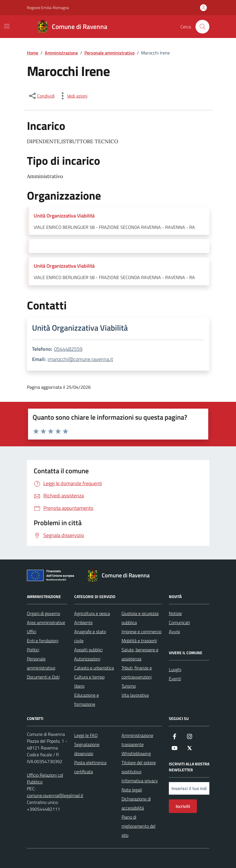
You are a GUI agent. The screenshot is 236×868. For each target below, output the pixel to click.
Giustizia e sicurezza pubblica (140, 618)
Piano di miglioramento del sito (139, 826)
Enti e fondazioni (43, 641)
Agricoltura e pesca (92, 613)
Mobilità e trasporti (139, 641)
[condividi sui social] (41, 96)
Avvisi (174, 632)
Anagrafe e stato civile (90, 636)
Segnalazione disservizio (87, 749)
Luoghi (175, 670)
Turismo (129, 686)
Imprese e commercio (142, 632)
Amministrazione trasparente (137, 740)
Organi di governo (43, 613)
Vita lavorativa (135, 695)
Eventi (175, 679)
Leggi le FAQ (86, 735)
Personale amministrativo (41, 663)
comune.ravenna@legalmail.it (55, 795)
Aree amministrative (46, 622)
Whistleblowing (136, 753)
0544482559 (68, 349)
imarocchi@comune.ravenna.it (80, 359)
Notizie (175, 613)
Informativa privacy (140, 781)
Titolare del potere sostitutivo (139, 767)
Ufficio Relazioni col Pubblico (45, 778)
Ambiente (83, 622)
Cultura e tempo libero (89, 681)
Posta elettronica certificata (90, 767)
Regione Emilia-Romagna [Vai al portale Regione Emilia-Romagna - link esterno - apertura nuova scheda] (48, 8)
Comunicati (179, 622)
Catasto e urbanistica (94, 668)
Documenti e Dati (43, 677)
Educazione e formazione (87, 700)
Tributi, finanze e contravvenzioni (137, 672)
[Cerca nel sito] (202, 27)
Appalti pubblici (88, 650)
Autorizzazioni (87, 659)
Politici (33, 650)
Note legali (132, 790)
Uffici (32, 632)
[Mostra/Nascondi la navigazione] (7, 26)
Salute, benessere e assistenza (140, 654)
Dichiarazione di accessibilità (136, 803)
